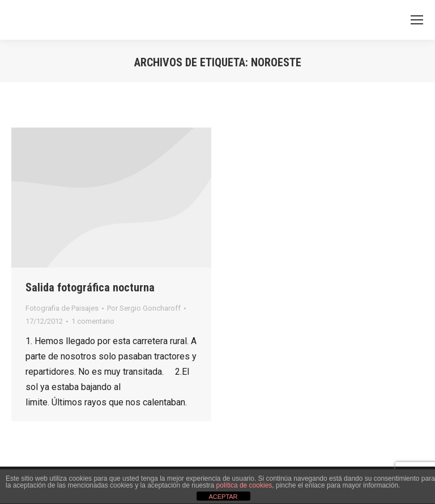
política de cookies (244, 485)
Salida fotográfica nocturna (90, 287)
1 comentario (93, 321)
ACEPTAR (223, 497)
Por (144, 308)
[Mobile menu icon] (417, 20)
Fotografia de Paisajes (62, 308)
